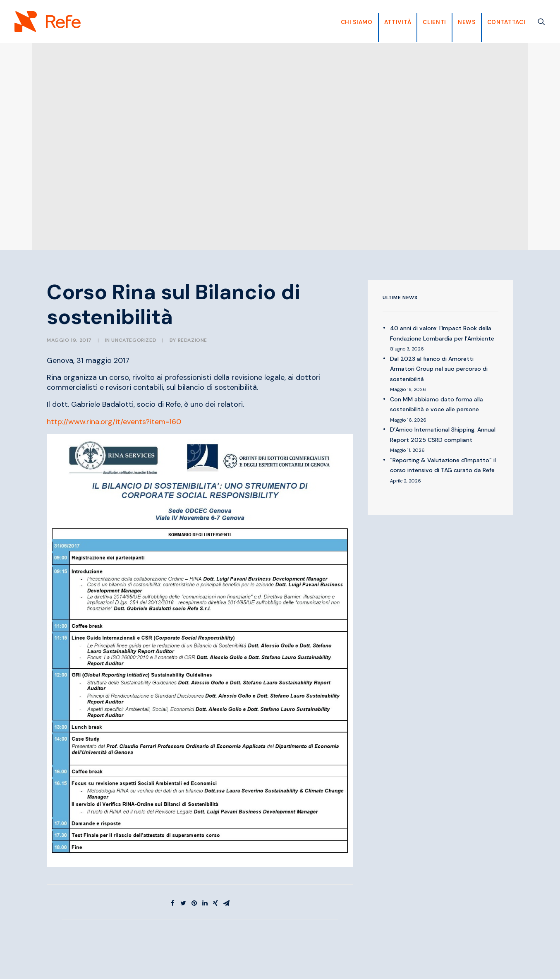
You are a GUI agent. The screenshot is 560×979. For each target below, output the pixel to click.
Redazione (193, 340)
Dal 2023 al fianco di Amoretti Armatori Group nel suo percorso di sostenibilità (439, 369)
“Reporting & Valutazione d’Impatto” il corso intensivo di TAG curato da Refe (443, 465)
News (467, 22)
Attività (398, 22)
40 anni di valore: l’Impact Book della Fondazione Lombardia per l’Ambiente (442, 333)
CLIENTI (434, 22)
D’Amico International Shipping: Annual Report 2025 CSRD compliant (443, 435)
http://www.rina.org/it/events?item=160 (114, 422)
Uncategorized (134, 340)
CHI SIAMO (357, 22)
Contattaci (506, 22)
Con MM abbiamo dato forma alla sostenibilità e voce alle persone (437, 404)
